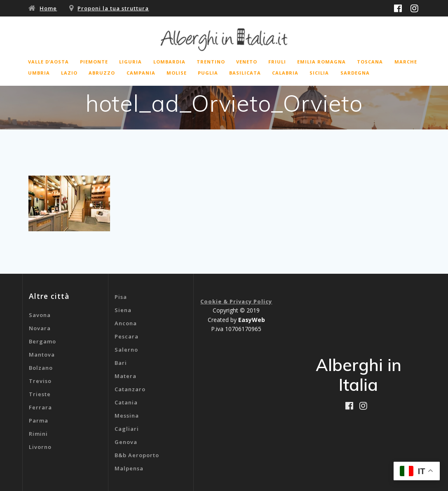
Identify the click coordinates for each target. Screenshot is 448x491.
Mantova (42, 355)
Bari (121, 363)
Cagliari (127, 429)
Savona (40, 315)
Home (48, 8)
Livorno (40, 447)
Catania (126, 402)
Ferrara (40, 407)
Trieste (40, 394)
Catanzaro (130, 389)
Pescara (127, 336)
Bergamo (42, 341)
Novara (40, 328)
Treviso (40, 381)
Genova (126, 442)
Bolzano (41, 368)
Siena (123, 310)
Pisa (121, 297)
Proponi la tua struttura (113, 8)
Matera (125, 376)
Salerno (126, 350)
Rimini (38, 434)
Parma (39, 421)
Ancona (126, 323)
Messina (127, 416)
